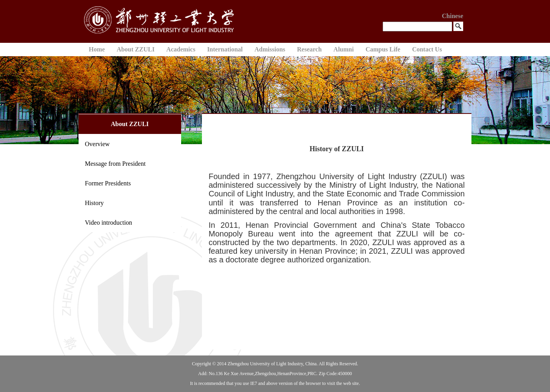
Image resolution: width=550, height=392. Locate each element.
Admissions (270, 49)
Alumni (344, 49)
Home (97, 49)
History (94, 203)
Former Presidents (108, 183)
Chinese (453, 16)
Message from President (115, 164)
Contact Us (427, 49)
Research (309, 49)
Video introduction (108, 223)
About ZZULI (136, 49)
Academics (181, 49)
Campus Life (383, 49)
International (225, 49)
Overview (97, 144)
